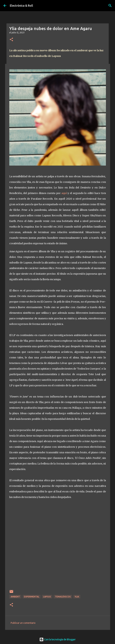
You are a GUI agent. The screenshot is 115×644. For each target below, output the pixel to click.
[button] (11, 40)
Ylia (77, 597)
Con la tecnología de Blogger (57, 639)
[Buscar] (110, 6)
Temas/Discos (63, 597)
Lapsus (47, 597)
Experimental (32, 597)
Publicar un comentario (23, 623)
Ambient (15, 597)
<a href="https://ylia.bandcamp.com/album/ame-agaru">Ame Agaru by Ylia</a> (58, 546)
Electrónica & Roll (21, 6)
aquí (64, 193)
